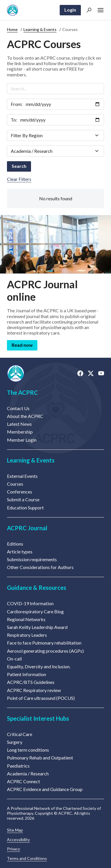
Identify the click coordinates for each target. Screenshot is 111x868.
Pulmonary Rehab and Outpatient (40, 758)
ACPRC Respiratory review (34, 690)
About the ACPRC (25, 416)
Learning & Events (40, 29)
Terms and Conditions (27, 858)
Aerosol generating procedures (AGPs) (45, 651)
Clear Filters (19, 179)
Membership (20, 432)
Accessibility (18, 840)
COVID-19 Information (30, 603)
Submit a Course (23, 499)
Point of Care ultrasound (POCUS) (41, 698)
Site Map (15, 830)
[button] (89, 10)
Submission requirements (32, 559)
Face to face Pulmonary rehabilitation (44, 643)
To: (14, 120)
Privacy (13, 849)
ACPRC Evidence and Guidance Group (45, 789)
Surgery (15, 742)
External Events (22, 476)
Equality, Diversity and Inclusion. (39, 666)
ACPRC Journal (27, 528)
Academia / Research (28, 774)
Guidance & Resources (37, 588)
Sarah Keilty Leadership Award (37, 627)
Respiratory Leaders (27, 635)
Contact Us (18, 408)
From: (17, 104)
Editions (15, 544)
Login (70, 10)
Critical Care (20, 734)
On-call (14, 659)
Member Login (22, 440)
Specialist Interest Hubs (38, 718)
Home (12, 29)
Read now (22, 345)
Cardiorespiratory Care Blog (35, 611)
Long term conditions (28, 750)
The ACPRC (22, 392)
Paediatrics (18, 766)
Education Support (25, 508)
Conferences (20, 492)
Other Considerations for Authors (40, 567)
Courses (15, 484)
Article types (20, 552)
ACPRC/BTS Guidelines (31, 682)
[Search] (55, 89)
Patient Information (27, 674)
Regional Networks (26, 619)
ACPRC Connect (23, 781)
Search (19, 166)
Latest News (19, 424)
